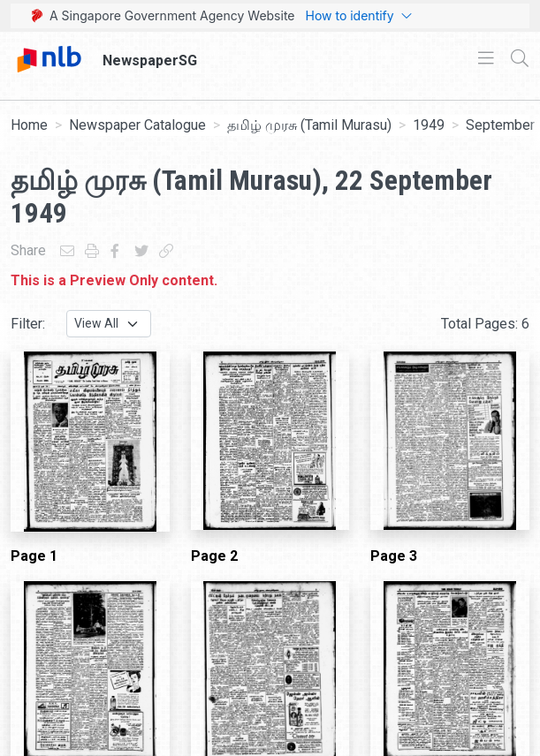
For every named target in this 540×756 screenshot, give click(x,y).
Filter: (28, 324)
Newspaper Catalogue (137, 125)
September (500, 125)
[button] (453, 745)
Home (29, 125)
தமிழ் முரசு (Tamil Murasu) (309, 125)
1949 (429, 125)
